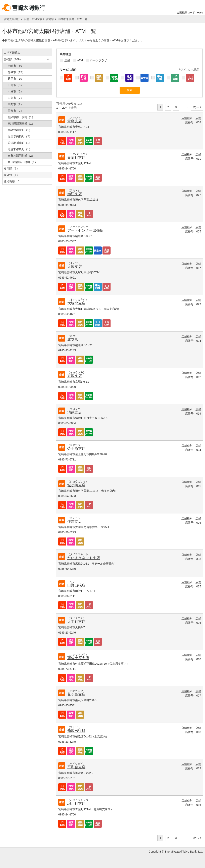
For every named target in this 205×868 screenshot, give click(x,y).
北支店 (73, 340)
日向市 (15, 98)
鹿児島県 (13, 181)
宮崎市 (16, 66)
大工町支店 (76, 622)
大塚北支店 (76, 303)
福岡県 (11, 168)
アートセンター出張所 (85, 230)
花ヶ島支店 (76, 694)
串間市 (15, 104)
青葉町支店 (76, 158)
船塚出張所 (76, 731)
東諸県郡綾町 (20, 130)
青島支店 (75, 121)
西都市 (15, 111)
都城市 (16, 72)
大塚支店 (75, 267)
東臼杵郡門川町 (21, 156)
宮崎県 (50, 19)
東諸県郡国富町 (21, 124)
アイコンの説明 (190, 69)
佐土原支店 (76, 449)
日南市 (15, 85)
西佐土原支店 (78, 658)
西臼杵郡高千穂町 (23, 162)
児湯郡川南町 (20, 143)
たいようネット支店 (84, 558)
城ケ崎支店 (76, 485)
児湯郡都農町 (20, 149)
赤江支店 (75, 194)
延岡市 (16, 79)
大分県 (11, 175)
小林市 (15, 91)
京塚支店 (75, 376)
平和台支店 (76, 767)
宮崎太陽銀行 (12, 19)
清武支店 (75, 412)
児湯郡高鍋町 (20, 136)
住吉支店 (75, 521)
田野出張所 (76, 585)
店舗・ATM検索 (33, 19)
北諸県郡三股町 (21, 117)
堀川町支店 (76, 804)
